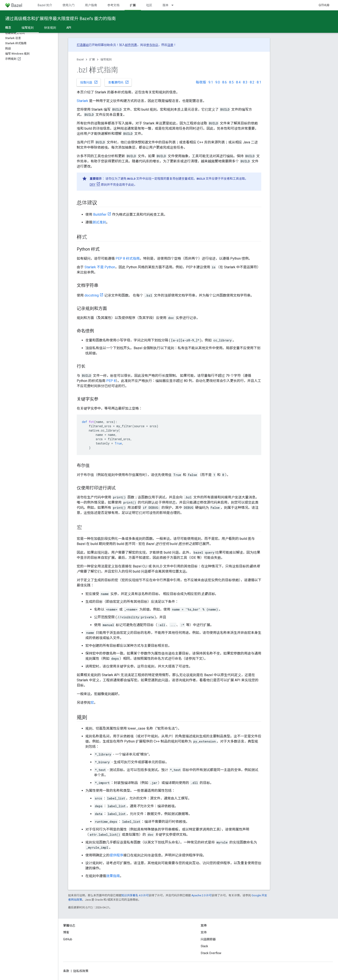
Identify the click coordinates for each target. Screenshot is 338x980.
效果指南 (113, 876)
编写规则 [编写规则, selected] (28, 28)
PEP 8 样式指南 (128, 258)
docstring (92, 295)
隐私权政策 (81, 971)
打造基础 (83, 45)
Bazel (80, 59)
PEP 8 (111, 381)
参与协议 (152, 45)
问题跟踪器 (208, 939)
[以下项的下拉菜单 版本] (174, 5)
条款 (66, 971)
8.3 (245, 82)
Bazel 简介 (45, 5)
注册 (170, 45)
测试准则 (99, 222)
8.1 (259, 82)
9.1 (211, 82)
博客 (66, 932)
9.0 (218, 82)
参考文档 (113, 5)
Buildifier (100, 214)
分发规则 (50, 28)
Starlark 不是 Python (100, 267)
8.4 (238, 82)
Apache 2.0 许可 (202, 895)
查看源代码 (119, 82)
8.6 (225, 82)
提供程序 (116, 855)
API (69, 28)
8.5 (231, 82)
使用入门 (69, 5)
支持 (204, 932)
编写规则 (106, 59)
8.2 (252, 82)
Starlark (82, 101)
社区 (149, 5)
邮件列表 (131, 45)
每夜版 (201, 82)
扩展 (92, 59)
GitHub (324, 5)
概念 (8, 28)
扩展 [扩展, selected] (133, 5)
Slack (204, 946)
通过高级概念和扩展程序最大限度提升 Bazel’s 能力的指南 (60, 19)
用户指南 (91, 5)
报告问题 (89, 82)
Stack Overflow (211, 953)
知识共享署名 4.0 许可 (135, 895)
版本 (166, 5)
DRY (93, 185)
